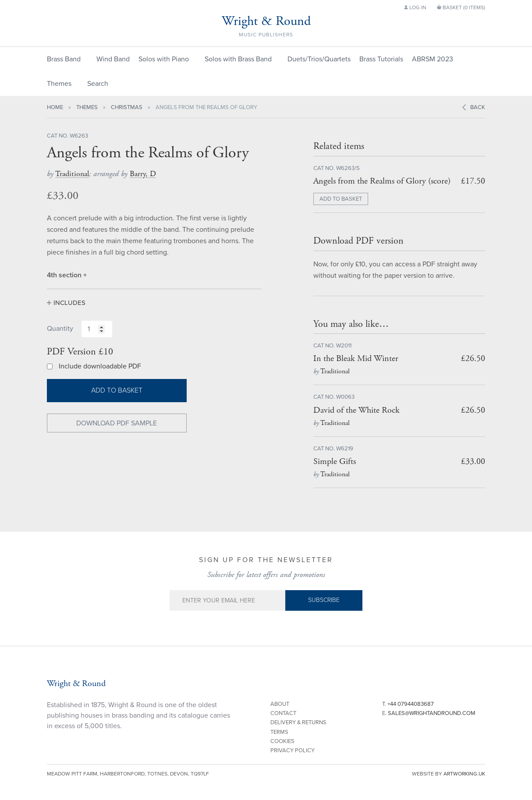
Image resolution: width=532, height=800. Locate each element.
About (280, 704)
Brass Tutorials (381, 59)
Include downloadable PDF (100, 366)
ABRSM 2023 (433, 59)
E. (429, 713)
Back (478, 107)
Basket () (461, 7)
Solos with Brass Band (238, 59)
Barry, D (143, 174)
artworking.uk (464, 774)
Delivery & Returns (298, 722)
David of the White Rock (356, 410)
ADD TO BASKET (341, 199)
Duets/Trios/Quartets (319, 59)
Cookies (282, 741)
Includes (69, 303)
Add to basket (117, 390)
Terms (279, 732)
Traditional (72, 174)
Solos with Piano (164, 59)
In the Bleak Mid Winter (356, 359)
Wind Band (113, 59)
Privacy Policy (293, 750)
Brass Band (64, 59)
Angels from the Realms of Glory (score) (382, 181)
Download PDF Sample (117, 423)
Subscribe (324, 600)
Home (55, 107)
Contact (283, 713)
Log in (415, 7)
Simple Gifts (335, 462)
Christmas (127, 107)
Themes (59, 84)
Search (98, 84)
